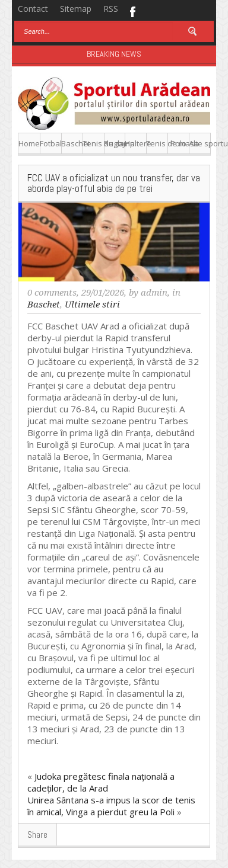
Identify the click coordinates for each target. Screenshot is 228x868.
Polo (178, 143)
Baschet (72, 143)
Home (29, 143)
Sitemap (76, 9)
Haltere (136, 143)
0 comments (52, 293)
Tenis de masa (157, 143)
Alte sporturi (200, 143)
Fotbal (51, 143)
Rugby (115, 143)
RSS (111, 9)
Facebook (132, 11)
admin (154, 293)
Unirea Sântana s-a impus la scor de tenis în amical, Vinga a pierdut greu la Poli (111, 806)
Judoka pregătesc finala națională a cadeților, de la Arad (101, 782)
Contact (33, 9)
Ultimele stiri (92, 305)
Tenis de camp (94, 143)
